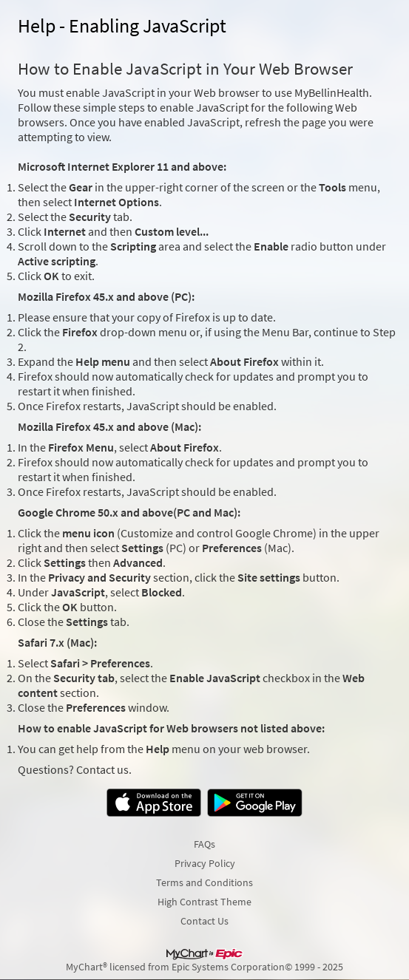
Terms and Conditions (204, 882)
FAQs (204, 844)
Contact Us (204, 921)
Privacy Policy (205, 863)
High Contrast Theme (204, 902)
